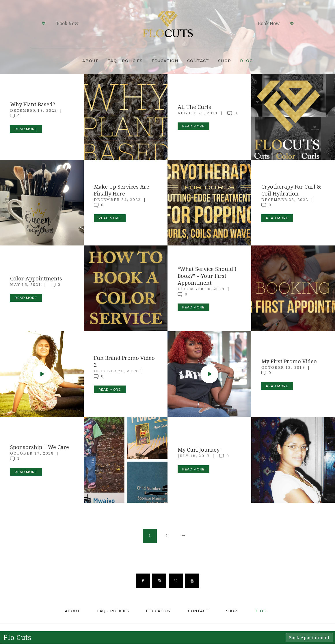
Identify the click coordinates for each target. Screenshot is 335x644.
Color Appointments (36, 278)
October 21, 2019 (116, 371)
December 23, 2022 (285, 200)
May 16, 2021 (26, 284)
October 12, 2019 (283, 367)
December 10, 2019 (201, 289)
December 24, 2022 (117, 200)
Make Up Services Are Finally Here (122, 190)
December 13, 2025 (34, 110)
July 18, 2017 (194, 456)
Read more (26, 129)
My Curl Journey (199, 450)
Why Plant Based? (33, 104)
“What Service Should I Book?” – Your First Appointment (207, 276)
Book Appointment (309, 638)
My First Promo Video (289, 361)
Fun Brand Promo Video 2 (124, 361)
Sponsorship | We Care (40, 447)
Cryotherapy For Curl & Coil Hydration (291, 190)
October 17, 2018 (32, 453)
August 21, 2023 (198, 113)
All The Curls (194, 107)
